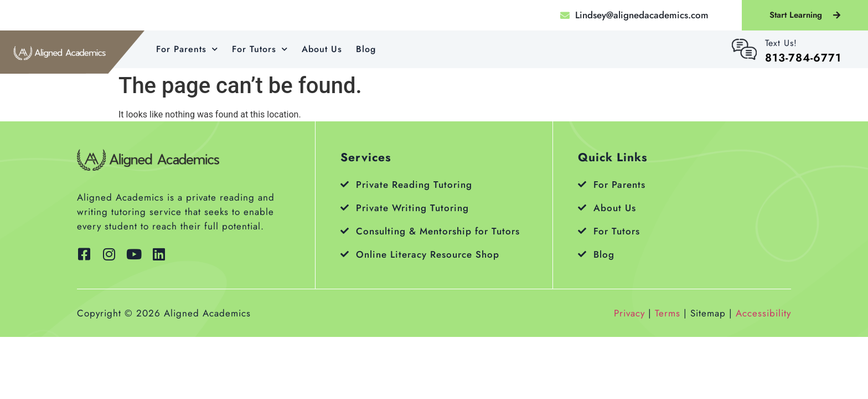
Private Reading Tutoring (414, 185)
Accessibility (763, 313)
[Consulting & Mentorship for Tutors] (345, 231)
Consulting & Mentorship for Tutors (438, 231)
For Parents (187, 49)
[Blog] (582, 254)
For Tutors (260, 49)
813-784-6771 (803, 58)
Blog (366, 49)
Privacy (629, 313)
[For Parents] (582, 184)
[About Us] (582, 208)
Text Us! (781, 43)
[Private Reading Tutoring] (345, 184)
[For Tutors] (582, 231)
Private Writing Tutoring (412, 208)
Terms (668, 313)
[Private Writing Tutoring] (345, 208)
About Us (322, 49)
